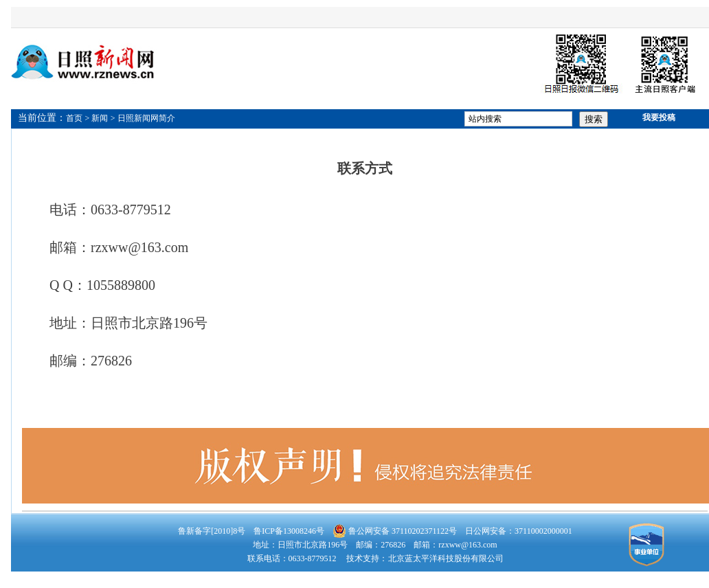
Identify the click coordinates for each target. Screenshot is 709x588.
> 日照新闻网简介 (143, 118)
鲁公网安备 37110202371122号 (395, 531)
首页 (74, 118)
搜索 (594, 119)
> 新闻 (97, 118)
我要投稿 (659, 117)
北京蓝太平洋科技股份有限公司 (446, 558)
